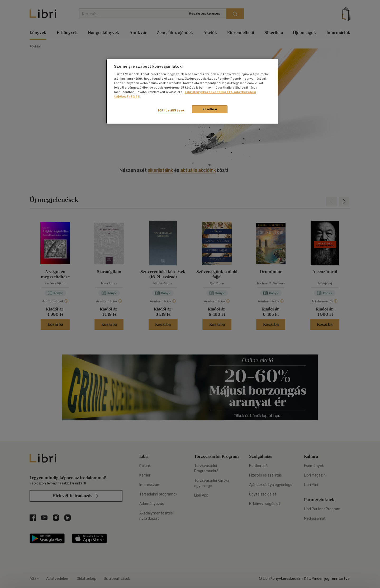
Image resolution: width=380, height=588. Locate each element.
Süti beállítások (171, 110)
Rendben (210, 109)
